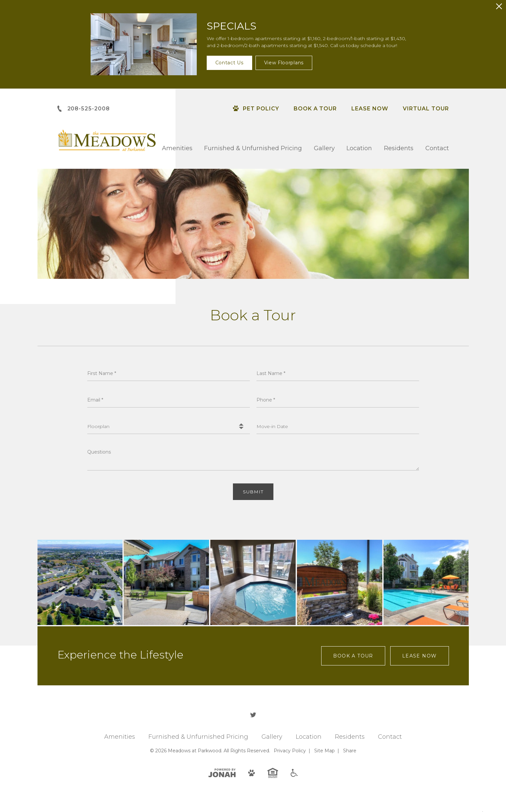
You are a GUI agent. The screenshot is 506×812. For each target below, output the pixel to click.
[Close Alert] (499, 6)
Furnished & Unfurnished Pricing (253, 148)
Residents (399, 148)
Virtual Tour (426, 109)
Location (359, 148)
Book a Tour (315, 109)
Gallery (324, 148)
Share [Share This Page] (350, 751)
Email (95, 400)
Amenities (177, 148)
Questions (99, 452)
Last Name (271, 373)
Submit (253, 492)
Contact (437, 148)
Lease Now (370, 109)
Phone (266, 400)
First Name (102, 373)
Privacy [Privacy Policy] (290, 751)
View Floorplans (284, 63)
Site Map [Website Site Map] (325, 751)
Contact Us (229, 63)
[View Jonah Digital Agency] (222, 773)
